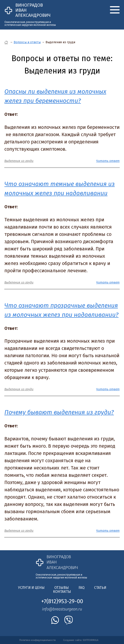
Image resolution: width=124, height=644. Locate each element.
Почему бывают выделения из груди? (59, 412)
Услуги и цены (31, 588)
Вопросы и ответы (27, 42)
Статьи (100, 588)
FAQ (81, 588)
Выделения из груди (19, 161)
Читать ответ (108, 161)
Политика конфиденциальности (37, 640)
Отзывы (62, 588)
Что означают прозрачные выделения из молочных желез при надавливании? (61, 310)
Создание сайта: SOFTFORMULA (81, 640)
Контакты (62, 592)
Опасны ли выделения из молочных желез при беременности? (55, 96)
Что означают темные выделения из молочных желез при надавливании (60, 189)
